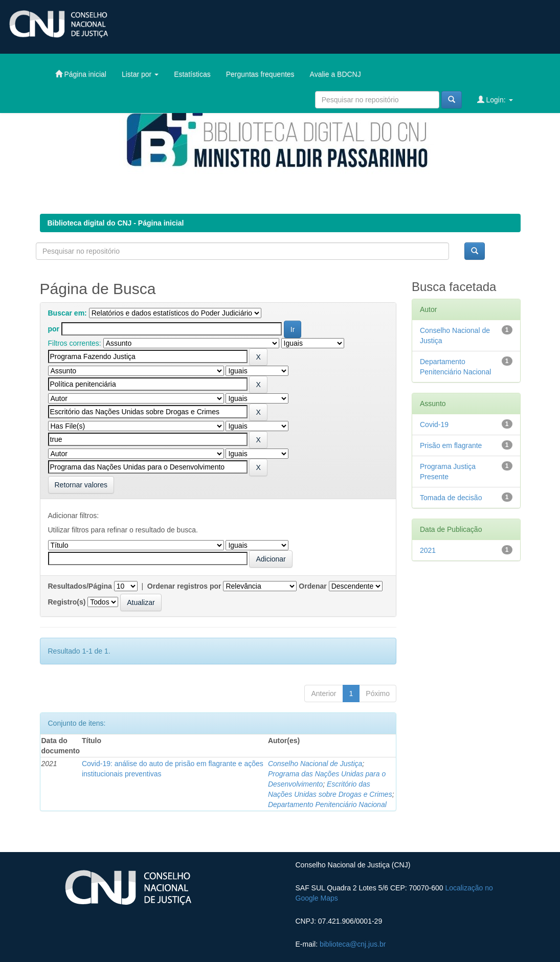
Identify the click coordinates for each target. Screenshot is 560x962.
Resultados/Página (80, 586)
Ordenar (312, 586)
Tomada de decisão (451, 498)
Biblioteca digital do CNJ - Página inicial (116, 223)
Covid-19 (434, 424)
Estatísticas (192, 74)
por (54, 329)
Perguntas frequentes (260, 74)
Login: (495, 99)
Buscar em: (68, 313)
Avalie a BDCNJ (335, 74)
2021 (428, 550)
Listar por (140, 74)
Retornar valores (81, 485)
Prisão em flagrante (451, 445)
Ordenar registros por (184, 586)
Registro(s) (67, 602)
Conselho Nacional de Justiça (315, 764)
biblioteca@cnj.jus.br (353, 944)
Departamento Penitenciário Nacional (327, 804)
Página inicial (81, 74)
